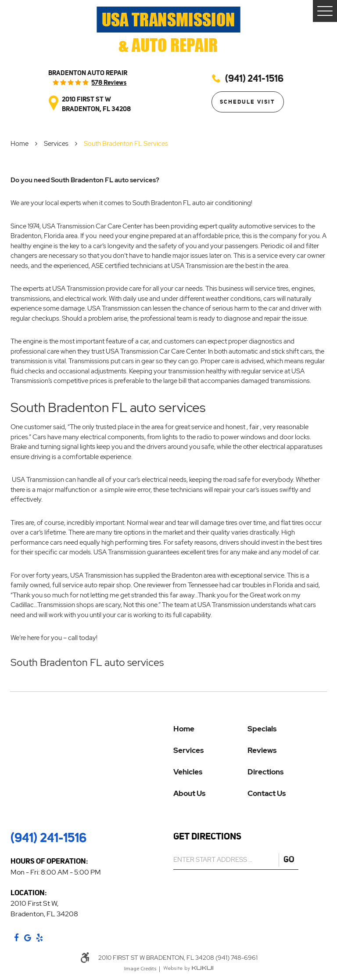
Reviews (262, 750)
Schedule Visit (247, 102)
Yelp (39, 938)
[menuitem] (210, 735)
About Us (189, 794)
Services (56, 144)
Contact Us (267, 794)
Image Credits (140, 969)
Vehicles (188, 772)
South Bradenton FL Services (126, 144)
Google (28, 938)
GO (289, 859)
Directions (265, 772)
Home (20, 144)
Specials (262, 729)
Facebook (16, 938)
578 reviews (109, 82)
